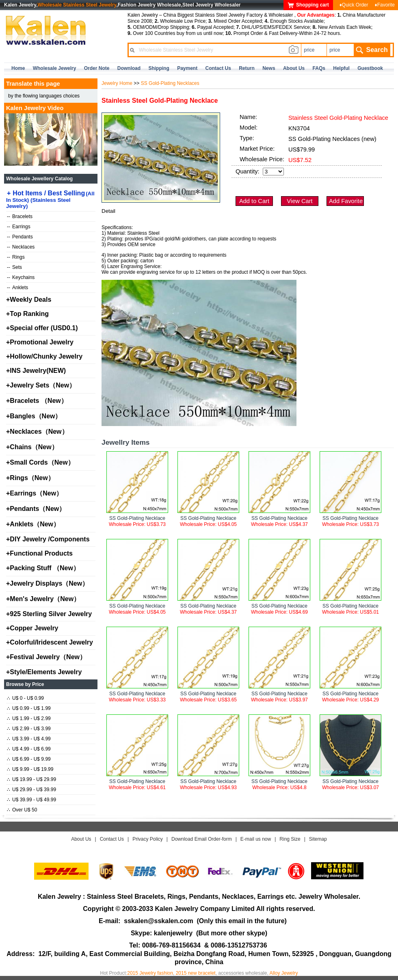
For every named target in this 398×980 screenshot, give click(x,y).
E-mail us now (256, 839)
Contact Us (112, 839)
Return (247, 68)
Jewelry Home (117, 83)
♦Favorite (385, 5)
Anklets (17, 288)
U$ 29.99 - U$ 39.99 (31, 790)
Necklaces (21, 247)
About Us (81, 839)
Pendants (20, 237)
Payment (187, 68)
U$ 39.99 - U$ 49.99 (31, 800)
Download (129, 68)
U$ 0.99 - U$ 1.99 (29, 708)
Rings (16, 257)
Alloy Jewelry (283, 973)
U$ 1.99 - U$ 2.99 (29, 718)
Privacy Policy (148, 839)
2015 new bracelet (196, 973)
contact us (218, 68)
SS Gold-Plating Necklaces (170, 83)
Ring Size (290, 839)
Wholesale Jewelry (55, 68)
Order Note (97, 68)
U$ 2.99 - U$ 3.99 (29, 729)
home (18, 68)
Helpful (341, 68)
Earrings (19, 227)
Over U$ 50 (22, 810)
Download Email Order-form (202, 839)
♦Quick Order (354, 5)
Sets (14, 267)
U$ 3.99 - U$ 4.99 (29, 739)
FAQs (319, 68)
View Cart (300, 201)
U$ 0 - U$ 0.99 (25, 698)
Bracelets (20, 216)
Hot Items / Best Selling (50, 199)
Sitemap (318, 839)
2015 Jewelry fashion (150, 973)
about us (294, 68)
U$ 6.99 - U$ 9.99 (29, 759)
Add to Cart (254, 201)
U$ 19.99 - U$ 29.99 (31, 779)
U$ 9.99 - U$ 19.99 (30, 769)
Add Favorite (346, 201)
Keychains (21, 277)
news (269, 68)
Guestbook (370, 68)
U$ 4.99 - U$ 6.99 (29, 749)
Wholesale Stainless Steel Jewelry (77, 5)
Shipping (159, 68)
